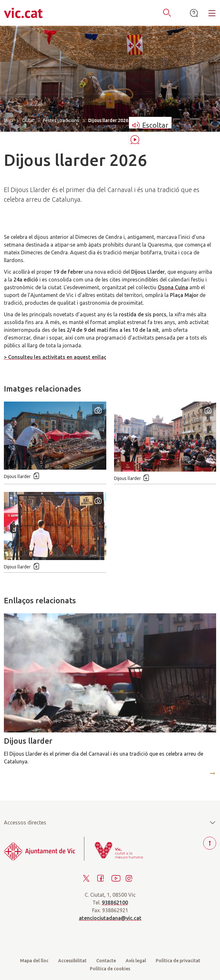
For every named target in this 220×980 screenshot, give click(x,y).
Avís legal (136, 961)
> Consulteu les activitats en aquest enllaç (55, 357)
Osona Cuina (173, 287)
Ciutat (28, 120)
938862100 (115, 903)
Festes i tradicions (61, 120)
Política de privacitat (178, 961)
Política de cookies (110, 969)
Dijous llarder (28, 741)
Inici (8, 120)
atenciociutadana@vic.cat (110, 918)
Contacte (106, 961)
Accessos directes (110, 822)
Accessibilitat (72, 961)
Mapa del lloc (34, 961)
